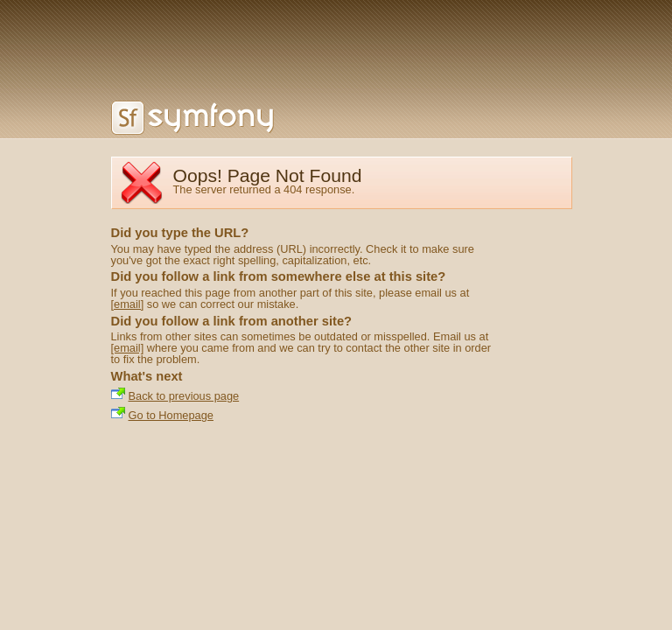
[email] (128, 304)
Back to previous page (184, 396)
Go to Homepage (171, 415)
